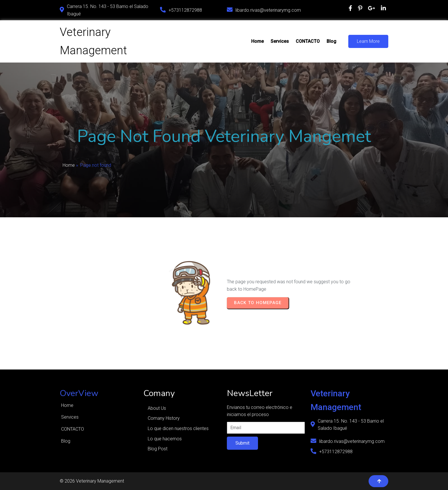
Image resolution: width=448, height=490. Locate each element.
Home (69, 165)
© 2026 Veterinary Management (92, 481)
